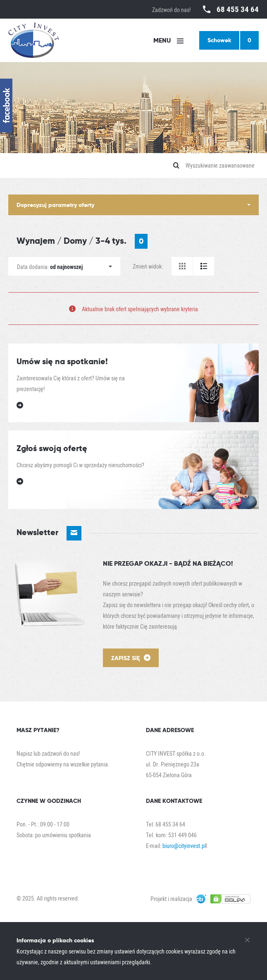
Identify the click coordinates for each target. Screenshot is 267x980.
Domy (75, 241)
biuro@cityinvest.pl (184, 846)
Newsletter (49, 533)
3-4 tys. (122, 241)
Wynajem (36, 241)
